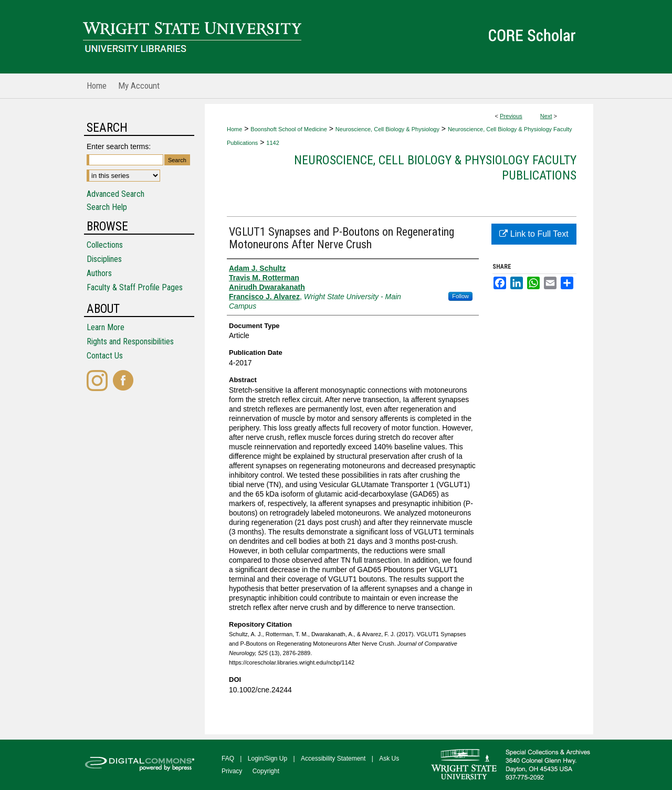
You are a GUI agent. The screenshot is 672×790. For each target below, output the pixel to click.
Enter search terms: (119, 146)
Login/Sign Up (267, 759)
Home (234, 129)
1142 (272, 143)
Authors (99, 273)
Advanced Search (115, 194)
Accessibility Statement (333, 759)
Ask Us (389, 759)
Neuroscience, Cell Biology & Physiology (387, 129)
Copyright (266, 771)
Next (546, 116)
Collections (105, 245)
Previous (511, 116)
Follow (460, 296)
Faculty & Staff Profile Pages (135, 287)
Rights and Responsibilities (130, 341)
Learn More (106, 327)
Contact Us (105, 356)
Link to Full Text (534, 234)
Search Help (107, 207)
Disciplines (104, 259)
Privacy (232, 771)
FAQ (228, 759)
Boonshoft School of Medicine (289, 129)
